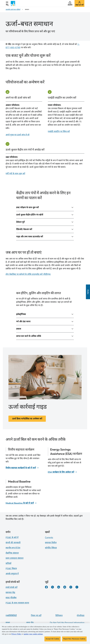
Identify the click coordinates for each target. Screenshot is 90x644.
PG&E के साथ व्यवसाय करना (17, 603)
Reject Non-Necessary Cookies (74, 639)
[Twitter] (52, 587)
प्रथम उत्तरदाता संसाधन (15, 558)
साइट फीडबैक (11, 598)
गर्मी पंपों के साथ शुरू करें (15, 174)
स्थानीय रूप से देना (13, 548)
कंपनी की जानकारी (13, 543)
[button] (7, 3)
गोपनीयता (81, 616)
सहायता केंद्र (10, 592)
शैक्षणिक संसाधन (12, 553)
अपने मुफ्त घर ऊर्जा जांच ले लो (18, 135)
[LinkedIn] (59, 587)
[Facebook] (46, 587)
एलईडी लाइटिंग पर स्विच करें (59, 131)
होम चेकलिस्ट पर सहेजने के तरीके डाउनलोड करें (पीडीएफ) (28, 274)
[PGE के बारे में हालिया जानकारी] (77, 587)
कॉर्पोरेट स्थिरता (51, 548)
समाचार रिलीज (51, 543)
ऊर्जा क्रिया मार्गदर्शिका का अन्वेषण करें (27, 419)
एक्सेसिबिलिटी (11, 616)
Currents (49, 537)
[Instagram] (71, 587)
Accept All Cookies (52, 639)
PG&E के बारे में (12, 537)
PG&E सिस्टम (11, 568)
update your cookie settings (33, 635)
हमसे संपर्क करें (11, 587)
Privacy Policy (17, 635)
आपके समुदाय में (12, 574)
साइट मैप (30, 623)
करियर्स (8, 563)
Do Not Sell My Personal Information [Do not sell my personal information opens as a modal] (67, 623)
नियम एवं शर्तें (36, 616)
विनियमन (59, 616)
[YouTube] (65, 587)
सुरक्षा (8, 623)
